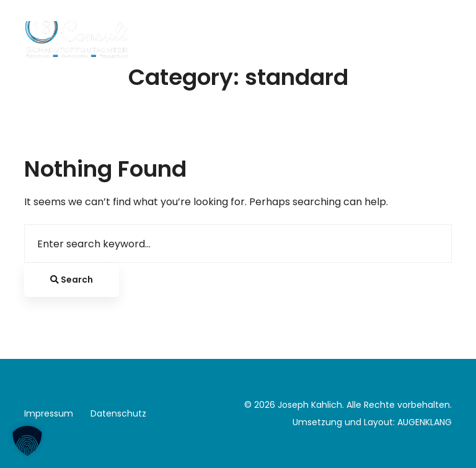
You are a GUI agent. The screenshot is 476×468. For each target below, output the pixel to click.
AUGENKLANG (425, 422)
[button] (27, 441)
